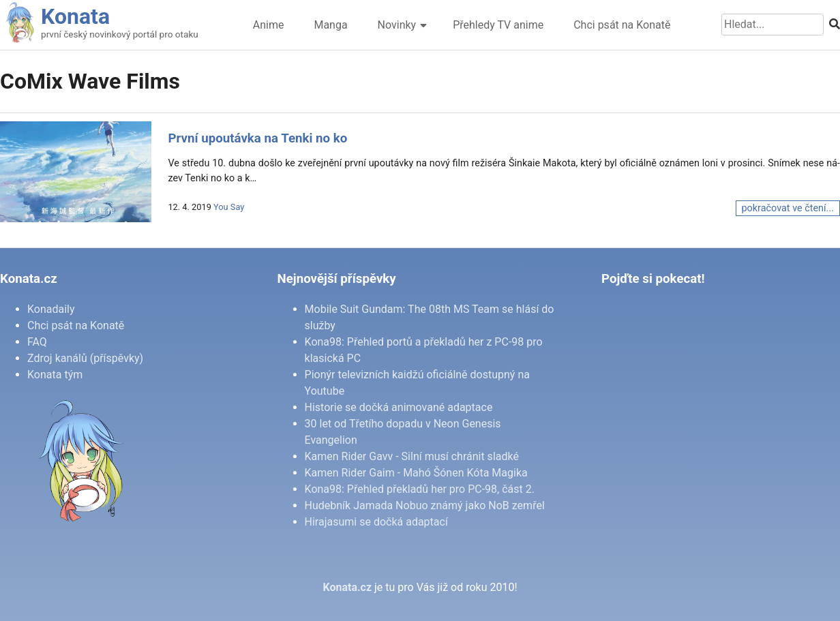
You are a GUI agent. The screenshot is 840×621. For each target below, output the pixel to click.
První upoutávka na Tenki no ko (257, 138)
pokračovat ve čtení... (788, 208)
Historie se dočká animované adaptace (399, 407)
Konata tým (55, 375)
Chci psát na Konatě (622, 25)
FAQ (37, 342)
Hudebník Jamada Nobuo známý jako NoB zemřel (425, 505)
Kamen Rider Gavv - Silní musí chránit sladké (412, 456)
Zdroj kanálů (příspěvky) (85, 358)
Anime (269, 25)
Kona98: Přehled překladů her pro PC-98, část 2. (420, 489)
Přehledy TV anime (498, 25)
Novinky (397, 25)
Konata (75, 16)
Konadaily (51, 309)
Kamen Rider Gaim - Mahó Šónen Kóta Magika (416, 473)
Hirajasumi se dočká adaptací (376, 522)
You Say (229, 207)
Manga (330, 25)
